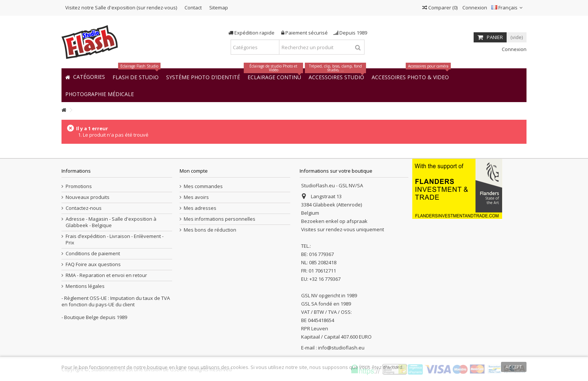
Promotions (79, 186)
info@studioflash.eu (341, 348)
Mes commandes (203, 186)
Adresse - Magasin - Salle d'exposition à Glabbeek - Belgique (111, 222)
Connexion (474, 8)
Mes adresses (200, 208)
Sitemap (219, 8)
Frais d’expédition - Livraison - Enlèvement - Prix (115, 239)
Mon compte (194, 171)
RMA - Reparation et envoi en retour (106, 275)
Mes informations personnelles (220, 219)
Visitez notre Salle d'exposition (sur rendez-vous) (121, 8)
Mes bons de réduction (210, 230)
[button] (100, 94)
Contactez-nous (84, 208)
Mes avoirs (196, 197)
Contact (193, 8)
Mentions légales (85, 286)
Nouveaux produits (88, 197)
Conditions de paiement (93, 254)
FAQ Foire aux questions (93, 264)
